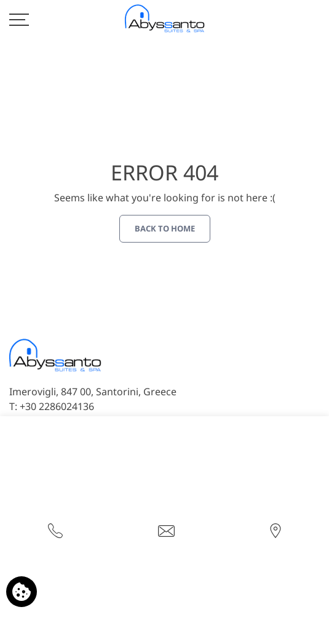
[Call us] (55, 530)
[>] (19, 18)
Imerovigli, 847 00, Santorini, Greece (93, 392)
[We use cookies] (22, 592)
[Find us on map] (275, 530)
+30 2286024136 (57, 406)
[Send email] (166, 530)
